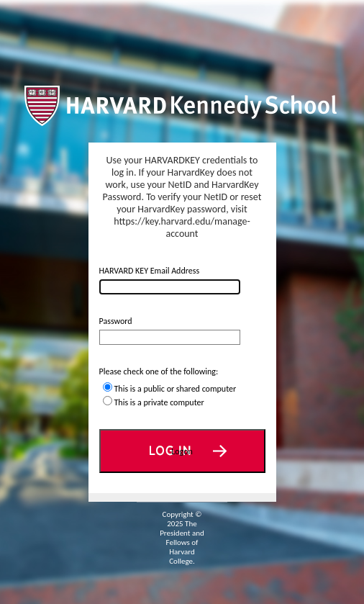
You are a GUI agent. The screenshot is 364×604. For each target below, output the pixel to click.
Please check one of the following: (159, 371)
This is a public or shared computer (176, 389)
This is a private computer (159, 402)
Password (116, 321)
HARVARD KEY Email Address (150, 271)
